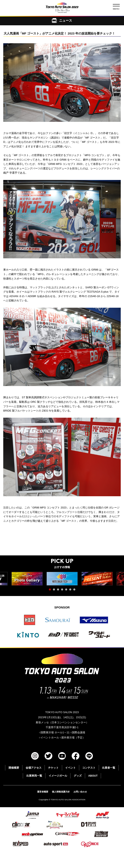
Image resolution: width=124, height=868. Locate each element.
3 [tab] (59, 591)
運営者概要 (43, 792)
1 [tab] (51, 591)
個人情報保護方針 (61, 792)
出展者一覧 (109, 768)
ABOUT (93, 776)
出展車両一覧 (34, 776)
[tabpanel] (62, 579)
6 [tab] (71, 591)
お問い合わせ (80, 792)
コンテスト (89, 768)
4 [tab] (63, 591)
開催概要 (14, 768)
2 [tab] (55, 591)
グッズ (78, 776)
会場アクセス (34, 768)
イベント (70, 768)
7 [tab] (75, 591)
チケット (53, 768)
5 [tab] (67, 591)
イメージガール (58, 776)
